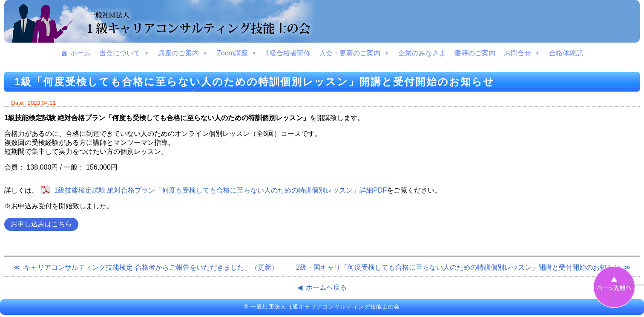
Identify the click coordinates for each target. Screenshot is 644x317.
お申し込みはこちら (41, 224)
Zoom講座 (237, 53)
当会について (124, 53)
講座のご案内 (183, 53)
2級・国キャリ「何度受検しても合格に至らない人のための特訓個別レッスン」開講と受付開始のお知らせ (458, 267)
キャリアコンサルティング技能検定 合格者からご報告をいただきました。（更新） (151, 267)
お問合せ (522, 53)
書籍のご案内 (475, 53)
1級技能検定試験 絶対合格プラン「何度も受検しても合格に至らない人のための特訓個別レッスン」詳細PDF (220, 190)
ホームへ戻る (326, 287)
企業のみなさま (422, 53)
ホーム (80, 53)
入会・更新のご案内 (354, 53)
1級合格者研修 (288, 53)
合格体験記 (566, 53)
